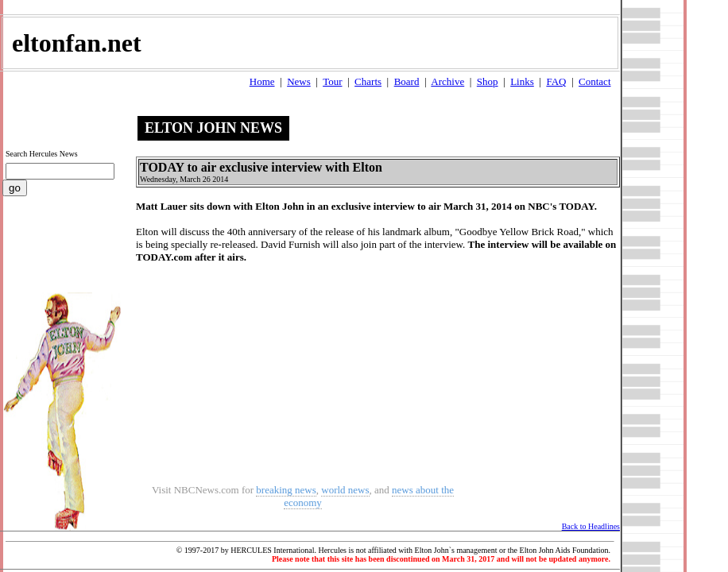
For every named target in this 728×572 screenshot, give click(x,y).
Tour (332, 81)
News (299, 81)
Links (522, 81)
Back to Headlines (591, 526)
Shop (488, 81)
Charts (368, 81)
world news (345, 490)
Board (407, 81)
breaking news (286, 490)
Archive (447, 81)
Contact (594, 81)
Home (262, 81)
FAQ (556, 81)
